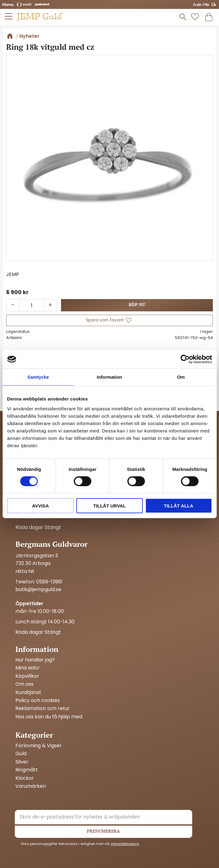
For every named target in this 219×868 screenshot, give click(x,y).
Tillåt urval (109, 505)
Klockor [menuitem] (25, 778)
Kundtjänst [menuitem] (28, 692)
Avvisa (41, 505)
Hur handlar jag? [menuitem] (35, 660)
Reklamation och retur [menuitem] (43, 708)
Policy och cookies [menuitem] (38, 700)
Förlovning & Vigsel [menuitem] (38, 746)
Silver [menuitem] (22, 762)
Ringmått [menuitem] (27, 770)
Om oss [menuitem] (24, 684)
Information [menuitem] (37, 649)
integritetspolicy (125, 844)
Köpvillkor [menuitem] (27, 676)
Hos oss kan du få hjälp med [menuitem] (49, 717)
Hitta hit (25, 571)
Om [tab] (181, 377)
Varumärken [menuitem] (31, 786)
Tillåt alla (178, 505)
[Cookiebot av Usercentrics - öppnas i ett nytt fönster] (185, 359)
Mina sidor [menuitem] (28, 668)
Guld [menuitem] (21, 754)
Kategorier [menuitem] (34, 735)
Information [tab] (109, 377)
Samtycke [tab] (38, 377)
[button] (9, 16)
